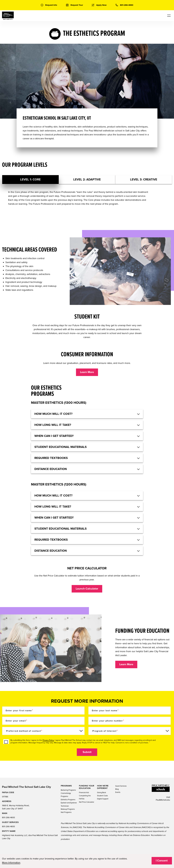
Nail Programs (66, 812)
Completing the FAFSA (85, 797)
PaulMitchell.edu (163, 800)
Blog (117, 789)
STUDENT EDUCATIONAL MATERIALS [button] (60, 447)
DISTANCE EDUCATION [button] (51, 469)
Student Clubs (102, 796)
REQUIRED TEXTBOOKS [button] (51, 458)
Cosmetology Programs (66, 795)
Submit (87, 752)
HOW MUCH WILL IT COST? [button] (53, 414)
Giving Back (102, 793)
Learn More (87, 372)
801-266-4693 (8, 817)
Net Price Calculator (87, 802)
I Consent (162, 861)
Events (118, 792)
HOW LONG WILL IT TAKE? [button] (53, 425)
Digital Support (103, 799)
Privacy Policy (48, 740)
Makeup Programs (68, 809)
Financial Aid (84, 793)
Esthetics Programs (68, 800)
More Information (11, 863)
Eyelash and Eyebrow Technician (69, 804)
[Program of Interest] (130, 731)
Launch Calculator (87, 589)
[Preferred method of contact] (43, 731)
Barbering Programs (68, 790)
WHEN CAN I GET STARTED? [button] (54, 436)
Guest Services (121, 786)
